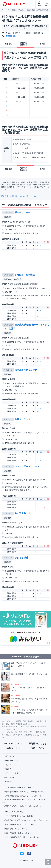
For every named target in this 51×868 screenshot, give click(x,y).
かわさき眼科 (21, 558)
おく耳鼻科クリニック (26, 513)
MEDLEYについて (13, 744)
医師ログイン (38, 748)
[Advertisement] (26, 261)
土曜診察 (7, 217)
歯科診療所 (8, 275)
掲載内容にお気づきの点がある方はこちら (18, 196)
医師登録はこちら (38, 744)
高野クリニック (23, 419)
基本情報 (9, 44)
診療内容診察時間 (24, 44)
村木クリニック (23, 212)
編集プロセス (13, 748)
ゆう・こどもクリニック (27, 466)
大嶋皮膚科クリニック (26, 370)
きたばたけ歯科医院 (25, 275)
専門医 (42, 44)
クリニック (8, 213)
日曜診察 (18, 279)
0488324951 (11, 36)
